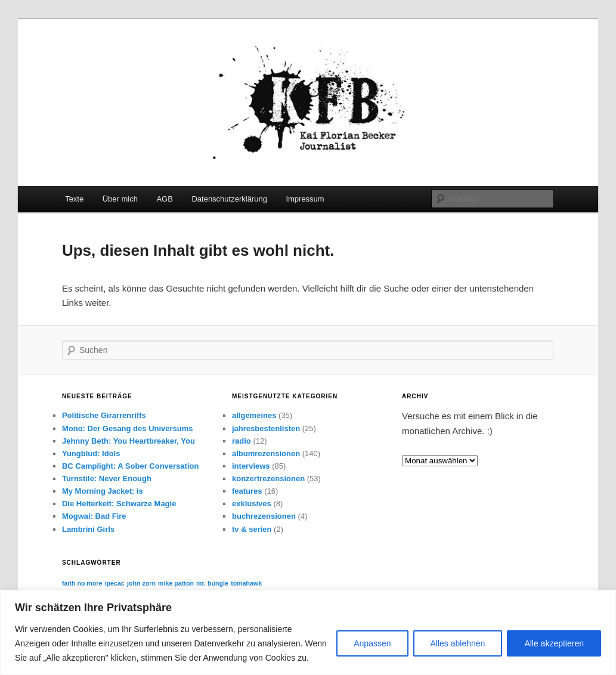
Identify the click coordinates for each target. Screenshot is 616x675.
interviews (251, 466)
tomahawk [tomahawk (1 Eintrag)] (246, 583)
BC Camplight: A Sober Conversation (130, 466)
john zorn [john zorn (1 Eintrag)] (141, 583)
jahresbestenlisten (266, 428)
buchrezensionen (264, 516)
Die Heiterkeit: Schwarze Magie (119, 504)
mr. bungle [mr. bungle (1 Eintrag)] (212, 583)
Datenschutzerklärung (229, 199)
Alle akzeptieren (554, 643)
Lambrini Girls (88, 529)
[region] (308, 632)
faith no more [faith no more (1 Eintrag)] (82, 583)
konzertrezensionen (268, 479)
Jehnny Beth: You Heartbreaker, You (129, 441)
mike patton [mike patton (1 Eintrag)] (176, 583)
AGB (164, 199)
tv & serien (252, 529)
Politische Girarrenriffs (104, 415)
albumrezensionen (266, 453)
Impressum (305, 199)
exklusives (252, 504)
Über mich (120, 199)
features (247, 491)
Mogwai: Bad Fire (94, 516)
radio (242, 441)
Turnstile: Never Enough (107, 479)
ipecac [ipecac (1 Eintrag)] (115, 583)
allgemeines (254, 415)
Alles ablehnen (458, 643)
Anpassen (372, 643)
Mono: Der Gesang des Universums (128, 428)
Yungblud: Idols (91, 453)
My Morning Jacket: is (103, 491)
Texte (74, 199)
